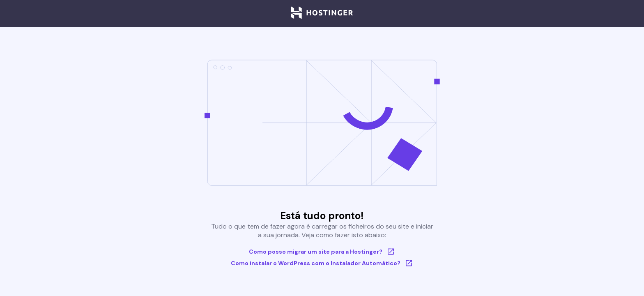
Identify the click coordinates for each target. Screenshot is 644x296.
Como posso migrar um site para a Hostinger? (322, 252)
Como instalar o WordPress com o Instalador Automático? (322, 263)
